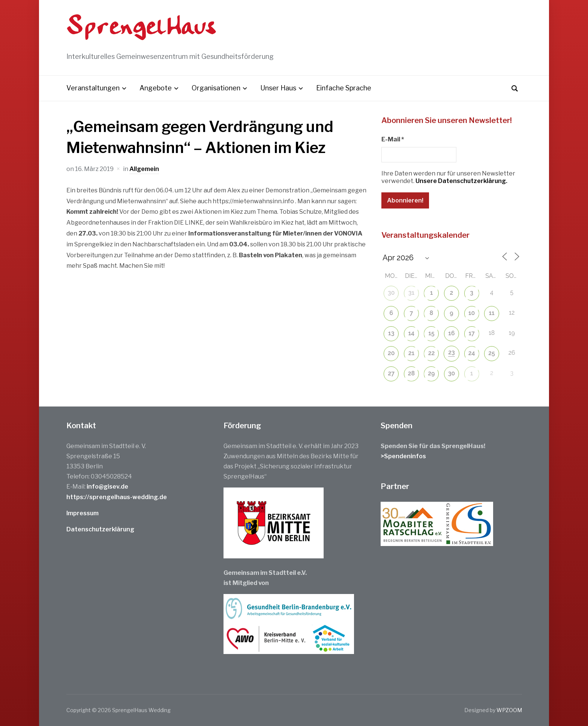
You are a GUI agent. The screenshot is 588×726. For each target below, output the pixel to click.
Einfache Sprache (344, 88)
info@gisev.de (107, 487)
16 (451, 333)
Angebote (156, 88)
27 (391, 373)
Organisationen (216, 88)
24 (472, 353)
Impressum (82, 513)
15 (431, 333)
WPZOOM (509, 710)
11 (492, 313)
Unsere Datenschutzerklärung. (461, 181)
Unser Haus (278, 88)
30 (391, 293)
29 (431, 373)
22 (432, 353)
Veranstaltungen (93, 88)
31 (411, 293)
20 (391, 353)
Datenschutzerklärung (100, 529)
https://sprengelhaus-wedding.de (117, 497)
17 (471, 333)
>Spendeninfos (403, 456)
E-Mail (393, 139)
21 (411, 353)
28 (411, 373)
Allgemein (144, 169)
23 (451, 352)
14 (412, 333)
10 (472, 313)
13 (391, 333)
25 (492, 353)
